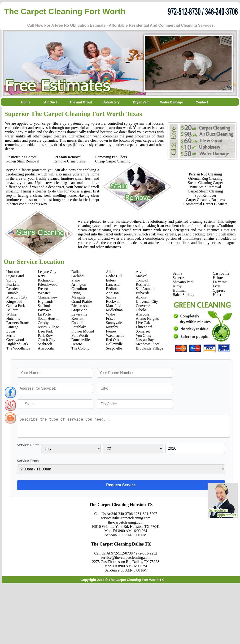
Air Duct (50, 102)
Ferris (11, 335)
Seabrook (45, 344)
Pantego (13, 327)
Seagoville (114, 348)
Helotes (219, 278)
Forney (111, 331)
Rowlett (77, 318)
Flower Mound (83, 331)
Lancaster (113, 284)
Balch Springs (183, 295)
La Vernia (220, 282)
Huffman (179, 290)
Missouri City (17, 297)
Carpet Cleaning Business (205, 200)
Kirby (177, 286)
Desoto (77, 344)
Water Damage (172, 102)
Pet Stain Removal (68, 157)
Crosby (43, 323)
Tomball (142, 280)
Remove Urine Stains (70, 161)
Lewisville (79, 314)
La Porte (44, 314)
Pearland (13, 284)
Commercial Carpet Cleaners (205, 204)
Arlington (79, 284)
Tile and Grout (81, 102)
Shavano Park (183, 282)
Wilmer (12, 314)
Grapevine (79, 310)
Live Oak (143, 323)
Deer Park (45, 331)
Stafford (44, 306)
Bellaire (12, 310)
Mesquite (79, 297)
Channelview (48, 297)
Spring (11, 280)
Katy (41, 276)
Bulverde (143, 293)
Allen (110, 272)
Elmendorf (144, 327)
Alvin (140, 272)
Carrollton (79, 289)
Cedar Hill (114, 276)
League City (47, 272)
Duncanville (81, 340)
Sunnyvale (114, 323)
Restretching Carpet (22, 157)
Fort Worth (80, 335)
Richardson (80, 306)
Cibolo (141, 310)
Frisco (111, 318)
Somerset (143, 331)
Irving (76, 293)
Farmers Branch (19, 323)
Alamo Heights (147, 318)
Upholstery (111, 102)
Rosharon (143, 284)
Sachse (111, 297)
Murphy (112, 327)
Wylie (110, 314)
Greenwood (15, 340)
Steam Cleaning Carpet (205, 183)
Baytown (45, 310)
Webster (44, 293)
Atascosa (143, 314)
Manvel (142, 276)
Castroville (221, 273)
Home (20, 102)
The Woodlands (18, 348)
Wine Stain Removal (205, 187)
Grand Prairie (82, 301)
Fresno (43, 289)
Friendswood (48, 284)
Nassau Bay (145, 340)
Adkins (141, 297)
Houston (13, 272)
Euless (111, 280)
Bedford (112, 289)
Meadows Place (148, 344)
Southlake (79, 327)
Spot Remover (205, 195)
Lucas (11, 331)
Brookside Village (149, 348)
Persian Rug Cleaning (205, 174)
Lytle (217, 286)
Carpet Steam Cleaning (205, 191)
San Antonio (145, 289)
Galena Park (16, 306)
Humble (13, 293)
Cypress (219, 290)
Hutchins (13, 318)
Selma (177, 273)
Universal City (147, 301)
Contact (202, 102)
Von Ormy (144, 335)
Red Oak (113, 340)
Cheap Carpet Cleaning (113, 161)
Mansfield (114, 306)
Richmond (46, 280)
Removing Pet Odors (111, 157)
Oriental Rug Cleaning (205, 178)
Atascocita (46, 348)
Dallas (76, 272)
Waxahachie (115, 335)
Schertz (178, 278)
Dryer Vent (141, 102)
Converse (143, 306)
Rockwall (113, 301)
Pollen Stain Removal (23, 161)
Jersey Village (48, 327)
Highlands (46, 301)
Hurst (217, 295)
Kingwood (14, 301)
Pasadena (13, 289)
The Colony (80, 348)
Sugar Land (15, 276)
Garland (78, 276)
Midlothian (114, 310)
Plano (76, 280)
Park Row (45, 335)
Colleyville (114, 344)
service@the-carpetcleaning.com (126, 518)
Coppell (77, 323)
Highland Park (17, 344)
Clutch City (47, 340)
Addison (112, 293)
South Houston (49, 318)
